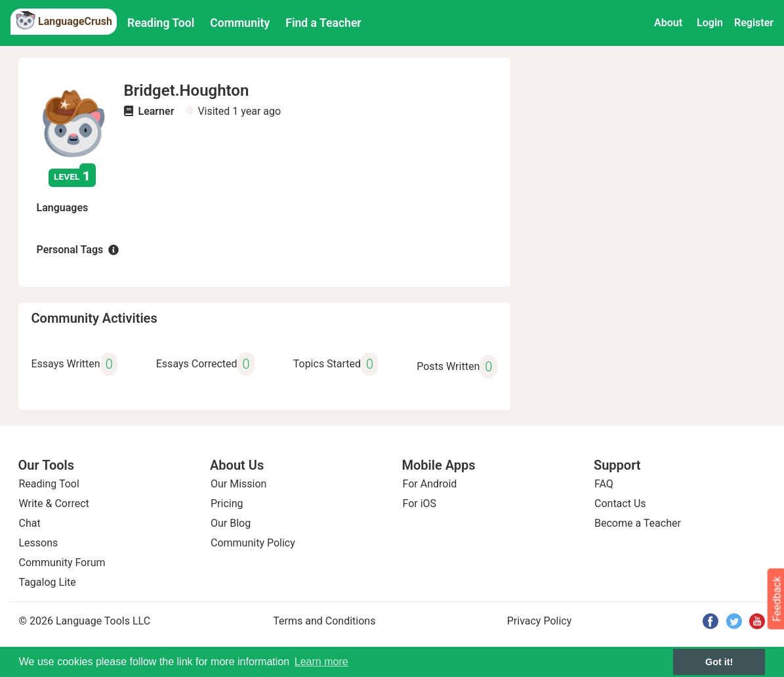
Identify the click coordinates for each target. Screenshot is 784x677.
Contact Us (620, 503)
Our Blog (231, 523)
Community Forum (62, 563)
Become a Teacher (638, 523)
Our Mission (238, 484)
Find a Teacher (323, 23)
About (668, 23)
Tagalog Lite (48, 582)
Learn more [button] (321, 662)
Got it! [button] (719, 662)
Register (754, 23)
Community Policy (253, 543)
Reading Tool (161, 23)
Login (710, 23)
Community (240, 23)
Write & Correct (54, 503)
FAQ (604, 484)
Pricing (227, 503)
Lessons (39, 543)
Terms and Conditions (324, 621)
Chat (30, 523)
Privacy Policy (540, 621)
